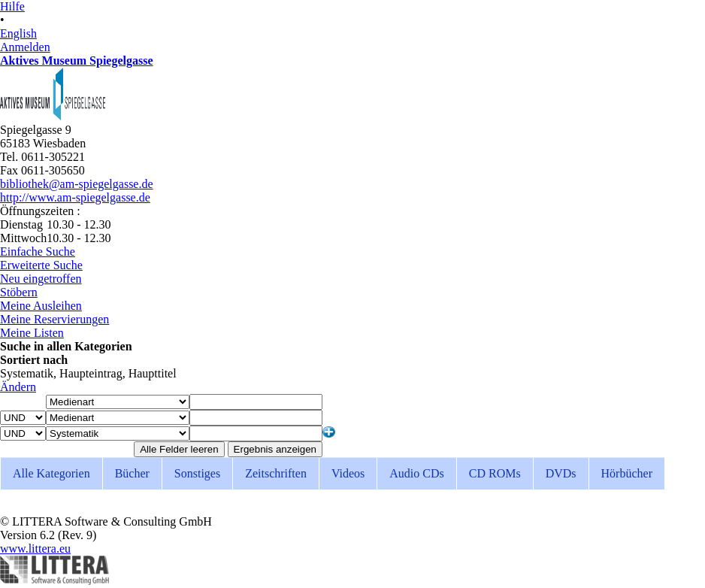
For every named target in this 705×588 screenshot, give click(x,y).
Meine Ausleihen (41, 306)
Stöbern (19, 292)
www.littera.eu (35, 549)
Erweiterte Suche (41, 265)
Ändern (18, 387)
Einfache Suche (38, 252)
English (18, 33)
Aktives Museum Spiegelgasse (77, 61)
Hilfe (12, 6)
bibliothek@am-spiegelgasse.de (77, 184)
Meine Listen (32, 333)
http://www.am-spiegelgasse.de (75, 197)
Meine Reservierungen (54, 319)
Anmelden (25, 47)
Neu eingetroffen (41, 279)
